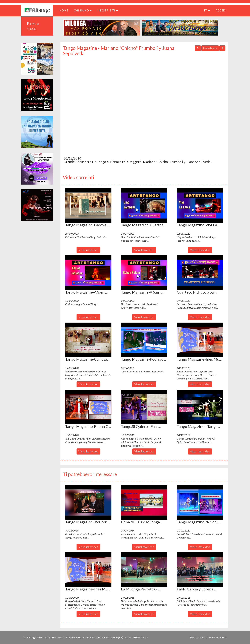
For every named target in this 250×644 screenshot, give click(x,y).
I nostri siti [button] (108, 10)
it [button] (207, 10)
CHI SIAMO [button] (83, 10)
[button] (88, 206)
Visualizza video (88, 250)
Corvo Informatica (216, 637)
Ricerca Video (33, 26)
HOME (65, 10)
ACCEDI (221, 10)
